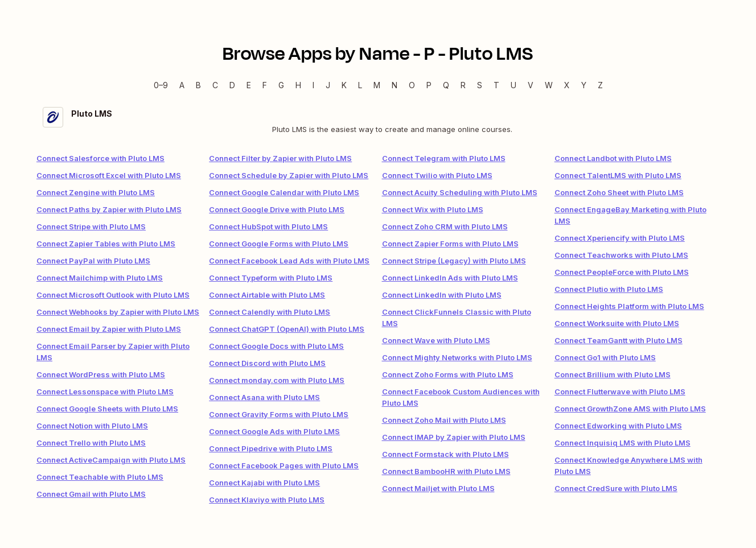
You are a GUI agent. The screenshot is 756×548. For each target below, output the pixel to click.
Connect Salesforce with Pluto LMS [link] (100, 158)
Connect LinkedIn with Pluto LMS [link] (442, 295)
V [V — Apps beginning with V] (531, 85)
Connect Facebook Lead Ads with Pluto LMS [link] (289, 261)
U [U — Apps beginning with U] (513, 85)
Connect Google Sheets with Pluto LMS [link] (107, 409)
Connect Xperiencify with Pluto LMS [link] (620, 238)
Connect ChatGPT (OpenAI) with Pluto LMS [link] (287, 329)
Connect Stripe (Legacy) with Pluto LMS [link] (454, 261)
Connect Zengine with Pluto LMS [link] (96, 192)
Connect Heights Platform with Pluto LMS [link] (629, 306)
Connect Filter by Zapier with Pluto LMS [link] (280, 158)
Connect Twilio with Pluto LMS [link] (437, 175)
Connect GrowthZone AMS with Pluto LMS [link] (630, 409)
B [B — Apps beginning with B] (198, 85)
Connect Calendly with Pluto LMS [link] (270, 312)
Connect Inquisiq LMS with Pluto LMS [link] (623, 443)
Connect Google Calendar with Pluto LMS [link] (284, 192)
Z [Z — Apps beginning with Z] (600, 85)
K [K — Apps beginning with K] (344, 85)
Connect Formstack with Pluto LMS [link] (445, 454)
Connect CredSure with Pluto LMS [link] (616, 488)
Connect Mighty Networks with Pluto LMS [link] (457, 357)
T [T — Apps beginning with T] (496, 85)
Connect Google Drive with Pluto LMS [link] (277, 209)
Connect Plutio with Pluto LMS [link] (609, 289)
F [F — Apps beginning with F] (265, 85)
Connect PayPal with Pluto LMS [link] (93, 261)
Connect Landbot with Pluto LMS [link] (613, 158)
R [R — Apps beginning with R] (463, 85)
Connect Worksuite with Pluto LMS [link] (617, 323)
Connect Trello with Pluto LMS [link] (91, 443)
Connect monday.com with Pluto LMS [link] (277, 380)
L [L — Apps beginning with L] (360, 85)
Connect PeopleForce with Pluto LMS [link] (622, 272)
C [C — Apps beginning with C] (215, 85)
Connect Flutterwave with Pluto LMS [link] (620, 392)
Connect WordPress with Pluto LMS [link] (101, 374)
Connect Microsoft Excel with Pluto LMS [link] (109, 175)
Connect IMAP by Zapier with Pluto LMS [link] (454, 437)
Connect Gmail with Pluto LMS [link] (91, 494)
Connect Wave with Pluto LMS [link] (436, 340)
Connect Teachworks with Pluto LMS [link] (621, 255)
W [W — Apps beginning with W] (549, 85)
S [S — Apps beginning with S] (480, 85)
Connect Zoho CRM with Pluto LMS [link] (445, 226)
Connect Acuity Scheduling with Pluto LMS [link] (460, 192)
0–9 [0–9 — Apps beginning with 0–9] (161, 85)
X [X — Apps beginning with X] (567, 85)
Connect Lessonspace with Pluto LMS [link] (105, 392)
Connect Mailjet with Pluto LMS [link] (438, 488)
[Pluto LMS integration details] (378, 121)
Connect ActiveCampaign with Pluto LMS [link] (111, 460)
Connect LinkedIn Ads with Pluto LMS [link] (450, 278)
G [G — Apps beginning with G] (281, 85)
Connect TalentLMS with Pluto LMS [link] (618, 175)
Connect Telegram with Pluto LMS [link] (444, 158)
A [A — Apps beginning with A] (182, 85)
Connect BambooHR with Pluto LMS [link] (446, 471)
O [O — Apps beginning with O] (412, 85)
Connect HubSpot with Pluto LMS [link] (268, 226)
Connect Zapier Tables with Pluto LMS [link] (106, 244)
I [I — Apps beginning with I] (313, 85)
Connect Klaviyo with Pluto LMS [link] (267, 500)
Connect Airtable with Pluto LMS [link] (267, 295)
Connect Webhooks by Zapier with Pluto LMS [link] (118, 312)
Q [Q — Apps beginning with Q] (446, 85)
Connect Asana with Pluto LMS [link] (264, 397)
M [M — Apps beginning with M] (377, 85)
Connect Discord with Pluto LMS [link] (267, 363)
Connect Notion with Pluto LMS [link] (92, 426)
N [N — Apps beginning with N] (395, 85)
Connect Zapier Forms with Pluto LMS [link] (450, 244)
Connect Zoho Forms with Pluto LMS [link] (448, 374)
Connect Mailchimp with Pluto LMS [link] (100, 278)
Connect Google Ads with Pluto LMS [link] (274, 431)
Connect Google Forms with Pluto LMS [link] (279, 244)
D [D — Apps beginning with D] (232, 85)
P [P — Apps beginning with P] (429, 85)
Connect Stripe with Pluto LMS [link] (91, 226)
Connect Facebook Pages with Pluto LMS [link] (284, 465)
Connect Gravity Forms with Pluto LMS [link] (279, 414)
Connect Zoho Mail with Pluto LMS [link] (444, 420)
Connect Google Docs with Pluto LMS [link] (276, 346)
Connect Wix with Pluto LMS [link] (433, 209)
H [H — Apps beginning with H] (298, 85)
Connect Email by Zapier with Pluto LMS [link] (109, 329)
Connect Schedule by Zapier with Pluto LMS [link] (289, 175)
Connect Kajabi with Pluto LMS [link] (264, 483)
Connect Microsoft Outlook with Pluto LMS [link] (113, 295)
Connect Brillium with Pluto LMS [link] (613, 374)
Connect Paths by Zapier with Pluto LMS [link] (109, 209)
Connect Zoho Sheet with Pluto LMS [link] (619, 192)
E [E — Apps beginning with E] (249, 85)
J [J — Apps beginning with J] (328, 85)
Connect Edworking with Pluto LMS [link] (618, 426)
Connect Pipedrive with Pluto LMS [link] (271, 448)
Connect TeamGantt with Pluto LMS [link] (619, 340)
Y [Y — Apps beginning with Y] (584, 85)
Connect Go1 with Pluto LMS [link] (605, 357)
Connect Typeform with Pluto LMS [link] (271, 278)
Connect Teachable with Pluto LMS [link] (100, 477)
